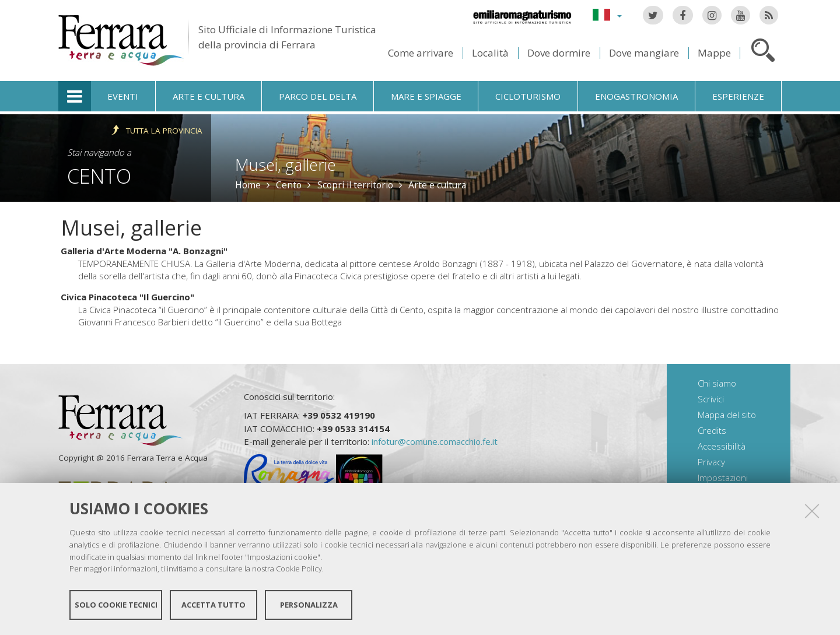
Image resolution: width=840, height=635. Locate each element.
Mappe (714, 53)
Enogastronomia (636, 96)
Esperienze (738, 96)
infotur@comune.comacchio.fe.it (435, 441)
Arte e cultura (209, 96)
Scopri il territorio (355, 185)
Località (490, 53)
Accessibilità (722, 446)
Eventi (123, 96)
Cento (99, 176)
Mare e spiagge (426, 96)
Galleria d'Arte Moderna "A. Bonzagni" (144, 251)
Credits (712, 430)
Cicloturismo (528, 96)
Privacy (711, 462)
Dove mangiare (644, 53)
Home (248, 185)
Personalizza (309, 605)
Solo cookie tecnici (116, 605)
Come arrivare (421, 53)
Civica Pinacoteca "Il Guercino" (127, 297)
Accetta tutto (213, 605)
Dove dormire (559, 53)
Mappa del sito (727, 415)
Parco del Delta (318, 96)
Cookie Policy (299, 569)
